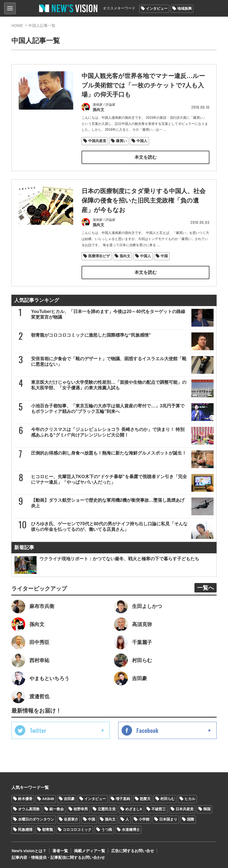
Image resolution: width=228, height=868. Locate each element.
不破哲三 (159, 809)
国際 (191, 819)
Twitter (38, 730)
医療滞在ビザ (99, 255)
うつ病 (107, 829)
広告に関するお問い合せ (131, 850)
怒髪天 (145, 798)
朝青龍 (48, 829)
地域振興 (184, 8)
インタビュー (157, 8)
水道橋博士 (131, 829)
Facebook (147, 730)
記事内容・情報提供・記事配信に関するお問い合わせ (58, 857)
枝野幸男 (81, 809)
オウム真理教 (29, 809)
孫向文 (125, 255)
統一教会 (57, 809)
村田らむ (168, 798)
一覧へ (206, 587)
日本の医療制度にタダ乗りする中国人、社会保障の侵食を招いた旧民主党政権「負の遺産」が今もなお (144, 200)
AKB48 (48, 798)
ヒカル (190, 798)
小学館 (144, 819)
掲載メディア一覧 (89, 850)
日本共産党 (185, 809)
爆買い (121, 140)
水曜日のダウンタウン (36, 819)
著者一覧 (60, 850)
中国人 (142, 140)
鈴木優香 (25, 798)
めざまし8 (134, 809)
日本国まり (168, 819)
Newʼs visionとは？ (29, 850)
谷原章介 (71, 819)
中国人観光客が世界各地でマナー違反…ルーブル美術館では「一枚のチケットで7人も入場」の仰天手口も (143, 85)
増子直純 (123, 798)
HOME (17, 26)
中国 (164, 255)
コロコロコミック (77, 829)
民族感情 (25, 829)
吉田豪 (69, 798)
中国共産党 (97, 140)
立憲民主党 (107, 809)
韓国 (207, 809)
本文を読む (146, 157)
